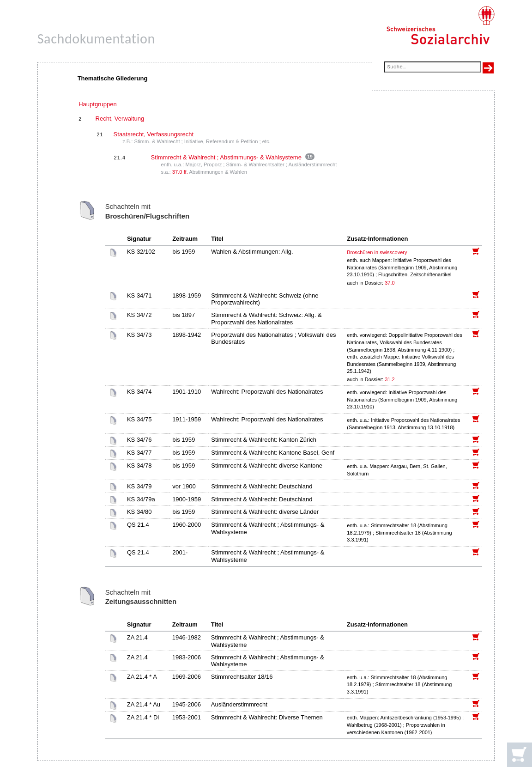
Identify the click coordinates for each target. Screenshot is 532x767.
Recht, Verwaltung (120, 119)
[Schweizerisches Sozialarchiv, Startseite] (440, 25)
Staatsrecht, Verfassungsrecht (154, 134)
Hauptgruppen (97, 104)
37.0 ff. (180, 172)
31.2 (390, 379)
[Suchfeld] (433, 68)
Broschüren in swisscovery (377, 252)
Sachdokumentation (96, 39)
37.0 (390, 283)
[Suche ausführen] (488, 68)
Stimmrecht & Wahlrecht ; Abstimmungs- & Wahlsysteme (226, 157)
